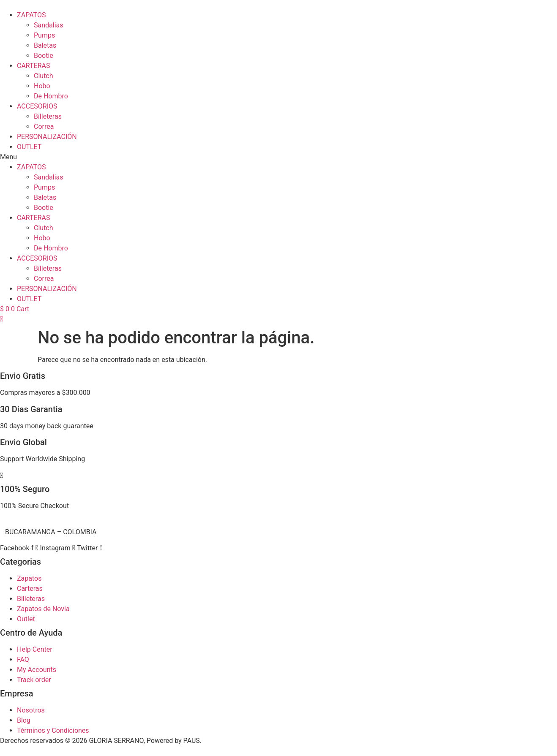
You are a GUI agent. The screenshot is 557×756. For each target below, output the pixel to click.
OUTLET (29, 147)
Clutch (44, 76)
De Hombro (51, 96)
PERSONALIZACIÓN (47, 137)
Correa (44, 126)
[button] (278, 157)
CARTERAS (34, 66)
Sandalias (49, 25)
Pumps (44, 35)
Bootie (44, 56)
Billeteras (48, 116)
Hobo (42, 86)
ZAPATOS (31, 15)
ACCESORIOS (37, 106)
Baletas (45, 45)
